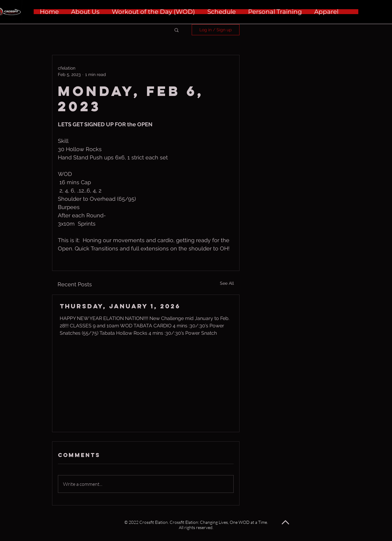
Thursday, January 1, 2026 (120, 306)
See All (227, 283)
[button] (177, 30)
